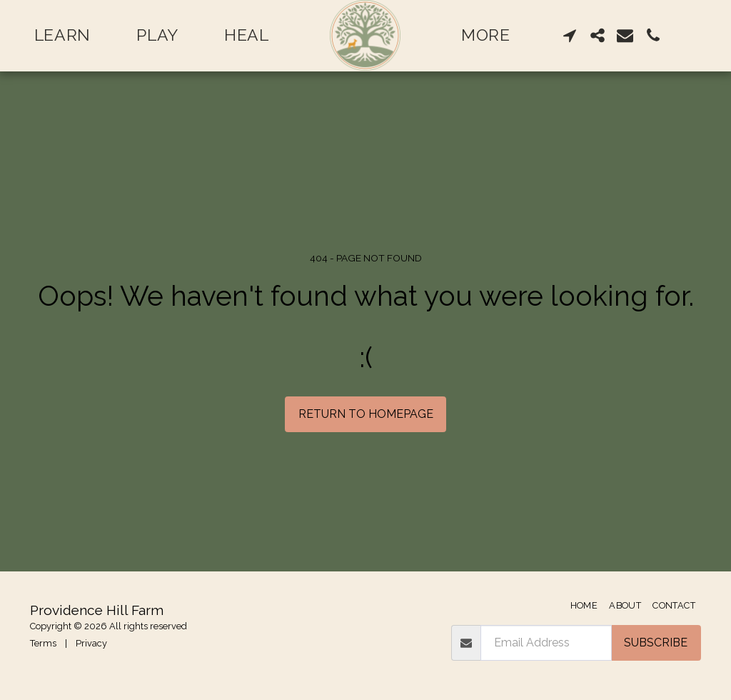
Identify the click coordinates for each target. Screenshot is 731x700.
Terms (43, 643)
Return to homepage (366, 414)
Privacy (91, 643)
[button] (570, 35)
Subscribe (656, 642)
